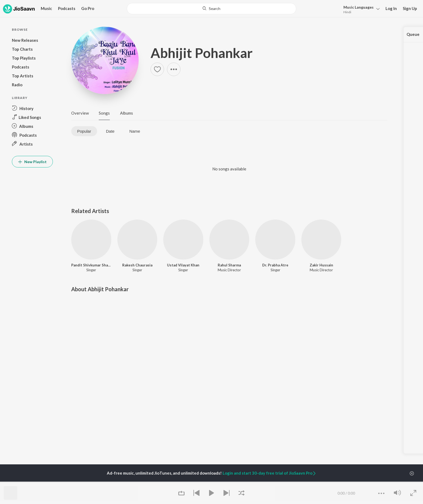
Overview (80, 113)
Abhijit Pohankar (202, 53)
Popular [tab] (84, 131)
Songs (104, 113)
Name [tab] (135, 131)
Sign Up (410, 8)
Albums (127, 113)
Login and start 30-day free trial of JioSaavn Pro (270, 473)
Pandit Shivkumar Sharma (91, 265)
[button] (360, 9)
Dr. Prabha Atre (275, 265)
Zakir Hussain (321, 265)
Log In (391, 8)
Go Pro (88, 8)
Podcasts (67, 8)
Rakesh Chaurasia (137, 265)
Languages (359, 7)
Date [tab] (110, 131)
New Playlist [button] (32, 162)
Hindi (347, 12)
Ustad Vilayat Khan (183, 265)
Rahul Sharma (229, 265)
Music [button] (46, 8)
